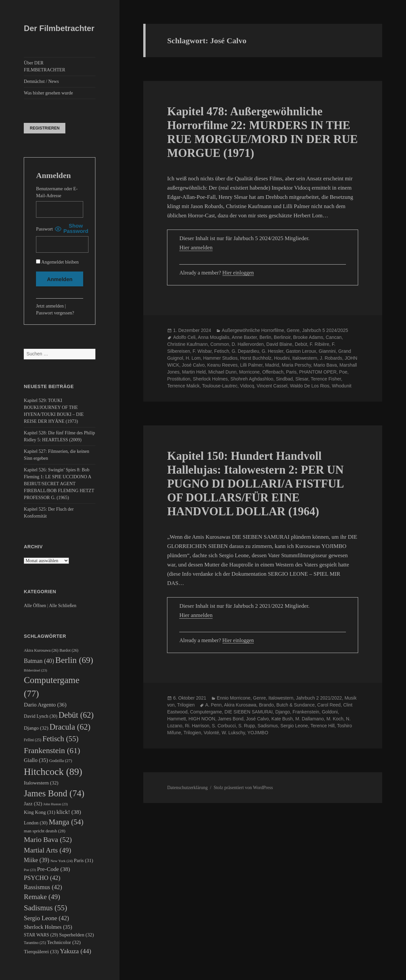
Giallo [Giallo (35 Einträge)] (36, 760)
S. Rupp (247, 726)
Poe (343, 372)
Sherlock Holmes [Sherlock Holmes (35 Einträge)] (48, 927)
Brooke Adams (308, 337)
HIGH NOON (202, 719)
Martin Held (194, 372)
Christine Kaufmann (187, 344)
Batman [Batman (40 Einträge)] (39, 661)
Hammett (176, 719)
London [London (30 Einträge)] (36, 823)
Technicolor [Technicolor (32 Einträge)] (64, 942)
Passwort (44, 229)
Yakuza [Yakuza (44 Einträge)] (75, 951)
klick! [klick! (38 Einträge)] (69, 812)
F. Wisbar (202, 351)
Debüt (301, 344)
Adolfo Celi (184, 337)
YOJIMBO (258, 733)
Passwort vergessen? (55, 313)
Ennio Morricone (234, 698)
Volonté (211, 733)
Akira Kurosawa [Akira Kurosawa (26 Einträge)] (41, 650)
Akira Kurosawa (240, 705)
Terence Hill (322, 726)
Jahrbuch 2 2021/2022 (319, 698)
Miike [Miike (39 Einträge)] (36, 860)
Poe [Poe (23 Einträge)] (30, 870)
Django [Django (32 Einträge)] (36, 728)
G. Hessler (272, 351)
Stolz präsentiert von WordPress (243, 788)
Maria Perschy (296, 365)
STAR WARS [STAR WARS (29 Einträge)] (41, 935)
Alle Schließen (63, 606)
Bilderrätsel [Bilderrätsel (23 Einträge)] (35, 670)
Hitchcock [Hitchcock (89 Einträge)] (53, 772)
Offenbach (273, 372)
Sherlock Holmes (210, 379)
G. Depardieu (245, 351)
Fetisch (222, 351)
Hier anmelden (196, 248)
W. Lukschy (233, 733)
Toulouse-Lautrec (220, 386)
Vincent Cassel (272, 386)
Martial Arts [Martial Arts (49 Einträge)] (47, 850)
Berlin (265, 337)
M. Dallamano (310, 719)
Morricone (249, 372)
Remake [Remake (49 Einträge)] (42, 897)
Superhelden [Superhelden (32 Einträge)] (76, 935)
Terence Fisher (326, 379)
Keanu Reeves (222, 365)
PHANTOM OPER (318, 372)
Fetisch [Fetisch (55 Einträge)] (60, 739)
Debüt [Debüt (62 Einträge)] (76, 715)
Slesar (302, 379)
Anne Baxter (244, 337)
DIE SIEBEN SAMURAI (249, 712)
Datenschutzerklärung (187, 788)
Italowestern (304, 358)
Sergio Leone (294, 726)
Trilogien (186, 705)
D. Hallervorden (248, 344)
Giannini (327, 351)
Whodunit (342, 386)
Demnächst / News (41, 81)
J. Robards (331, 358)
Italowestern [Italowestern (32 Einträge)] (41, 783)
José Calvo (193, 365)
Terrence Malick (183, 386)
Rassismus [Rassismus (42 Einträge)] (43, 887)
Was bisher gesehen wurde (48, 93)
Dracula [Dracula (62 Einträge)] (70, 727)
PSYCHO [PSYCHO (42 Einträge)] (42, 878)
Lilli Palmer (251, 365)
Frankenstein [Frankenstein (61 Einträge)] (52, 750)
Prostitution (179, 379)
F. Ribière (319, 344)
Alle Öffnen (35, 606)
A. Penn (214, 705)
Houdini (282, 358)
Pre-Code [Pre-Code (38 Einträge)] (53, 869)
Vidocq (247, 386)
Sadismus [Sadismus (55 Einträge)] (45, 908)
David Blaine (279, 344)
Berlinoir (282, 337)
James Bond (231, 719)
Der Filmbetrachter (59, 28)
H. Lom (193, 358)
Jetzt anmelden (50, 306)
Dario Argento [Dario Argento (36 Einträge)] (45, 705)
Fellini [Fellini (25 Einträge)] (33, 740)
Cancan (334, 337)
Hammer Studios (220, 358)
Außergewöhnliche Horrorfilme (253, 330)
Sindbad (284, 379)
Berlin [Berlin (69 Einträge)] (74, 660)
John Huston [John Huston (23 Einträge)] (55, 804)
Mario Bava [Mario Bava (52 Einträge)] (48, 840)
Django (283, 712)
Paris (291, 372)
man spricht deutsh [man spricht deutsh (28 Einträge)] (45, 831)
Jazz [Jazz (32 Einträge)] (33, 803)
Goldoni (330, 712)
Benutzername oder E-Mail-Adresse (57, 192)
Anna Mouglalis (214, 337)
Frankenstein (306, 712)
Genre (293, 330)
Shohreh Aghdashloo (252, 379)
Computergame (206, 712)
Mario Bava (325, 365)
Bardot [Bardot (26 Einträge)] (69, 650)
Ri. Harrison (197, 726)
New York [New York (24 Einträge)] (62, 861)
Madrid (272, 365)
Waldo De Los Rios (309, 386)
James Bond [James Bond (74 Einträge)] (54, 793)
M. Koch (335, 719)
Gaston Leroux (301, 351)
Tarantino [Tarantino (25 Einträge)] (35, 943)
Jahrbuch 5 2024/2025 (325, 330)
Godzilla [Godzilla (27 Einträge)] (61, 761)
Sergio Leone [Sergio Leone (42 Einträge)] (46, 918)
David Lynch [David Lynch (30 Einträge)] (40, 716)
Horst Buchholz (256, 358)
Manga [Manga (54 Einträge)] (66, 822)
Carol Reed (329, 705)
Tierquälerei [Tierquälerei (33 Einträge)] (41, 951)
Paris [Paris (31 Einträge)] (84, 860)
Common (220, 344)
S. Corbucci (224, 726)
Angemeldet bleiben (57, 262)
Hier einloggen (238, 273)
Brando (266, 705)
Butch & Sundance (295, 705)
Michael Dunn (222, 372)
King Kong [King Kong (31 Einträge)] (39, 812)
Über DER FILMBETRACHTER (44, 66)
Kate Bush (282, 719)
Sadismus (268, 726)
